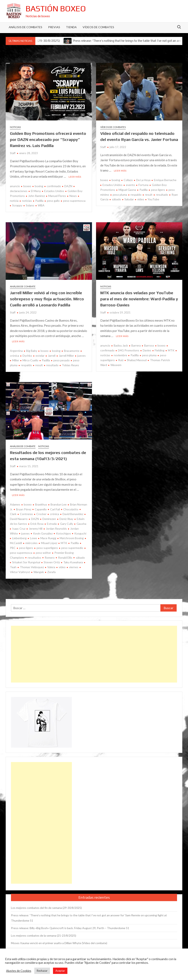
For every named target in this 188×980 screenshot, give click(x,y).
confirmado (54, 186)
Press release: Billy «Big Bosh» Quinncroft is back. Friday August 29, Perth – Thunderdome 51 (70, 928)
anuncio (15, 186)
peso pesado (62, 360)
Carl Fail (55, 509)
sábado (116, 199)
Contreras (26, 514)
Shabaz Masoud (137, 360)
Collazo (128, 180)
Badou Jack (121, 345)
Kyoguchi (80, 533)
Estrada (52, 524)
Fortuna (143, 185)
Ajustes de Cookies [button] (19, 971)
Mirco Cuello (30, 360)
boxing (39, 186)
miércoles (31, 543)
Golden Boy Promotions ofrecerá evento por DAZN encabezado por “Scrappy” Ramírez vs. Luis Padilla (48, 139)
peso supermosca (74, 201)
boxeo (27, 186)
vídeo (141, 199)
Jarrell (52, 356)
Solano (30, 205)
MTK (171, 350)
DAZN (68, 186)
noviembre (120, 355)
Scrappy (17, 205)
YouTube (153, 199)
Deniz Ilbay (66, 519)
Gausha (81, 524)
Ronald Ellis (65, 558)
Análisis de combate (23, 286)
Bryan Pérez (24, 509)
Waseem (116, 365)
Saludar (129, 199)
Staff (13, 153)
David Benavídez (73, 514)
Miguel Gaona (127, 190)
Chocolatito (71, 509)
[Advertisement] (94, 654)
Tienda (71, 27)
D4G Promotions (129, 350)
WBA (41, 205)
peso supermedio (72, 548)
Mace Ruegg (48, 538)
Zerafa (51, 572)
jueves (82, 356)
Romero (50, 558)
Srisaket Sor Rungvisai (26, 562)
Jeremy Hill (36, 529)
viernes (74, 567)
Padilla (39, 201)
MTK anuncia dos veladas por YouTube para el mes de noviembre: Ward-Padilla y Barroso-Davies (139, 299)
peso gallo (53, 201)
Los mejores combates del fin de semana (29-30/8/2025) (46, 908)
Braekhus (41, 504)
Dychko (27, 356)
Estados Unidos (54, 191)
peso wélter (43, 553)
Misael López (49, 543)
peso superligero (47, 548)
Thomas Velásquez (32, 567)
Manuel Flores (57, 196)
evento (130, 185)
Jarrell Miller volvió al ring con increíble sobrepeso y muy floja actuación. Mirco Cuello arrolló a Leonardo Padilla (47, 299)
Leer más (75, 177)
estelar (40, 356)
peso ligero (158, 190)
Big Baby (32, 351)
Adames (15, 504)
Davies (147, 350)
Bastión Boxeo (56, 9)
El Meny (36, 191)
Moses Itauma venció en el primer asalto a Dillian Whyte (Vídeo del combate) (59, 943)
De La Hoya (143, 180)
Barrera (136, 345)
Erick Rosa (37, 524)
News (73, 196)
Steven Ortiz (52, 562)
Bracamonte (72, 351)
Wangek (39, 572)
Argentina (16, 351)
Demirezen (49, 519)
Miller (16, 360)
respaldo (136, 195)
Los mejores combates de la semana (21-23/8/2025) (44, 935)
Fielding (160, 350)
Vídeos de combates (98, 27)
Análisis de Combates (25, 27)
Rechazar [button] (42, 971)
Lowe (33, 538)
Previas (54, 27)
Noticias (15, 127)
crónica (55, 514)
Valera (51, 567)
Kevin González (43, 533)
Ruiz (121, 360)
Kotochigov (63, 533)
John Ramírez (37, 196)
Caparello (41, 509)
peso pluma (120, 195)
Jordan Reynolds (56, 529)
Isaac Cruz (19, 529)
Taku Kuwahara (73, 562)
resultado (162, 195)
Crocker (41, 514)
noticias (27, 201)
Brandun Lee (59, 504)
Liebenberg (19, 538)
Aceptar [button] (60, 971)
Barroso (149, 345)
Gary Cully (67, 524)
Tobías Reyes (70, 365)
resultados (34, 558)
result (149, 195)
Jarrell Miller (66, 356)
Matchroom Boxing (72, 538)
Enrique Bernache (165, 180)
